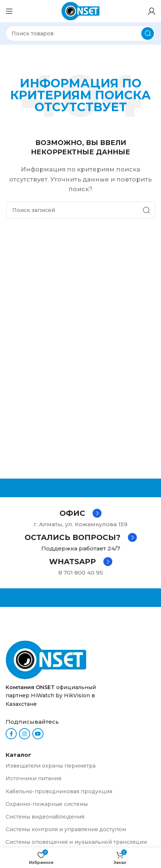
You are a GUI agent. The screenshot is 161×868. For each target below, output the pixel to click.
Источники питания (33, 778)
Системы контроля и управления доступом (66, 829)
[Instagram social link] (25, 734)
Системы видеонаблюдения (45, 817)
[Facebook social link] (11, 734)
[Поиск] (80, 33)
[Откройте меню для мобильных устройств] (9, 11)
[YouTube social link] (38, 734)
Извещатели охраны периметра (51, 766)
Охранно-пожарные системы (47, 804)
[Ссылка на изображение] (46, 659)
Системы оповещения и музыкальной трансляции (76, 842)
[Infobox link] (80, 513)
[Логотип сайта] (81, 11)
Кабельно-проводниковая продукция (59, 791)
